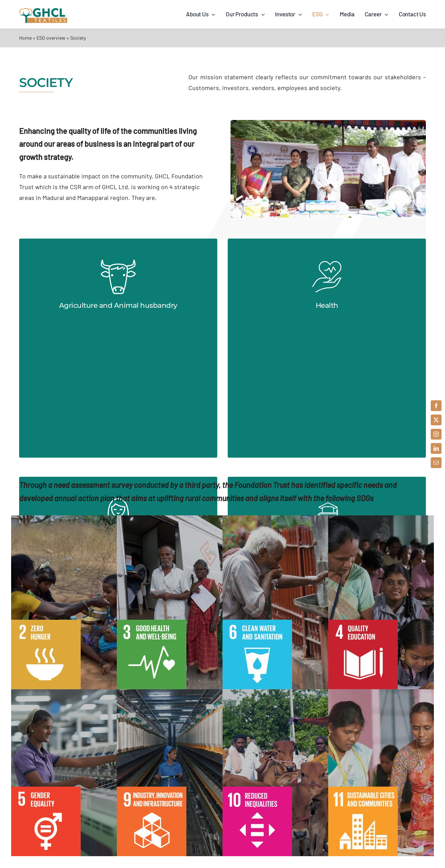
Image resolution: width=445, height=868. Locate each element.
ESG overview (51, 38)
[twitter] (436, 420)
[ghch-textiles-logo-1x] (43, 10)
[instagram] (436, 434)
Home (25, 38)
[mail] (436, 463)
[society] (328, 123)
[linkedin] (436, 448)
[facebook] (436, 406)
